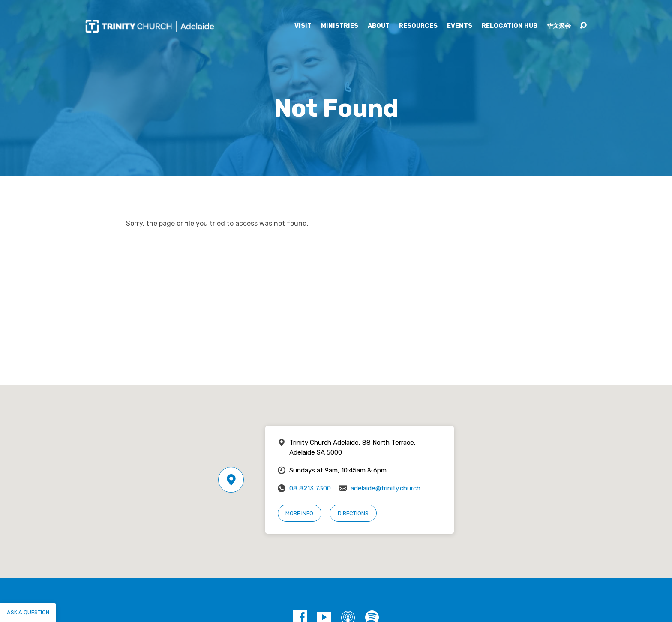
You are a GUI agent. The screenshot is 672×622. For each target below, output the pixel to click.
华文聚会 (559, 26)
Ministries (340, 26)
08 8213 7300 (310, 488)
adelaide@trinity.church (385, 488)
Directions (353, 513)
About (379, 26)
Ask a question (28, 612)
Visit (303, 26)
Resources (418, 26)
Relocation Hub (510, 26)
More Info (299, 513)
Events (460, 26)
